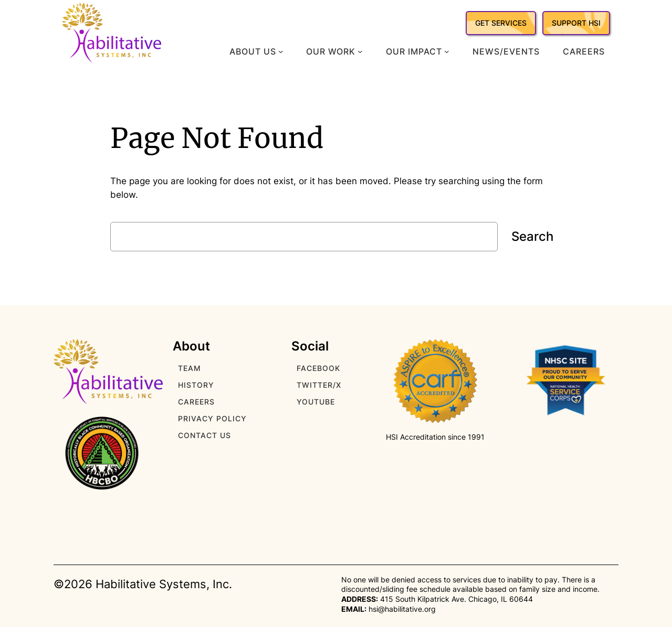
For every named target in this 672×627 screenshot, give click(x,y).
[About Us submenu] (281, 51)
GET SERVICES (501, 23)
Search (532, 236)
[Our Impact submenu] (447, 51)
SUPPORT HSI (576, 23)
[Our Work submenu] (360, 51)
